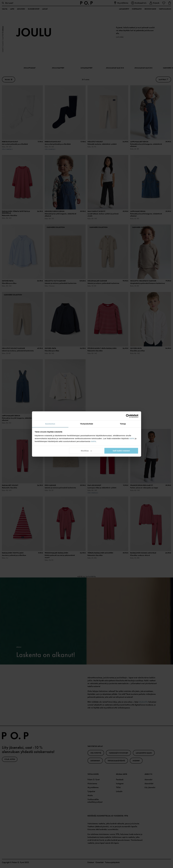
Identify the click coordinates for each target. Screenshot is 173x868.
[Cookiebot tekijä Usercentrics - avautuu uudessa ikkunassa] (128, 416)
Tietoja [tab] (123, 424)
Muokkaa (86, 451)
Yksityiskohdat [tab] (86, 424)
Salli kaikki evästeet (121, 451)
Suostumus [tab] (50, 424)
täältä (132, 438)
